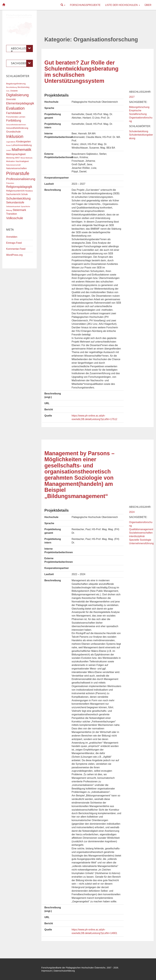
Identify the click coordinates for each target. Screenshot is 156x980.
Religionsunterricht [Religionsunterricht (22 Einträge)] (15, 191)
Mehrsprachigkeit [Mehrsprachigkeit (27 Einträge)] (16, 154)
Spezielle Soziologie (140, 540)
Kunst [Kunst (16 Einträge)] (8, 145)
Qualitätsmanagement (141, 529)
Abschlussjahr (22, 48)
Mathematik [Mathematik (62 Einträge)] (21, 150)
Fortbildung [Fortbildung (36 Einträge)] (14, 121)
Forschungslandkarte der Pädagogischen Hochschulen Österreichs (73, 968)
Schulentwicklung (139, 131)
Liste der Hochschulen (122, 5)
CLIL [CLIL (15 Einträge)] (8, 91)
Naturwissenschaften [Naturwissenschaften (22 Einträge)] (17, 168)
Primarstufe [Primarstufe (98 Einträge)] (18, 173)
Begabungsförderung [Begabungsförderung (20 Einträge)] (16, 84)
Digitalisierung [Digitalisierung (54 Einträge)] (17, 95)
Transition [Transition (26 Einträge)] (12, 214)
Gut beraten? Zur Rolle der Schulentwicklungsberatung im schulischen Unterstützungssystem (81, 72)
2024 (132, 512)
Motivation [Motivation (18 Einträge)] (11, 161)
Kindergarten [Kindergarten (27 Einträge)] (23, 141)
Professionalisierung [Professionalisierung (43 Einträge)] (21, 179)
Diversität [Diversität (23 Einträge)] (11, 99)
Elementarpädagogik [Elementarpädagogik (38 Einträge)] (20, 103)
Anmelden (12, 237)
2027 (132, 97)
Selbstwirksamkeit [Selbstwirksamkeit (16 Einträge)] (13, 206)
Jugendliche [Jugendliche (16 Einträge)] (11, 142)
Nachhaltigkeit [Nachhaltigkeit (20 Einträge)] (22, 161)
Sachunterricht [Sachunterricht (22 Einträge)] (13, 194)
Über (148, 5)
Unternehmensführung (141, 543)
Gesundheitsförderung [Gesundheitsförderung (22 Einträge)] (17, 128)
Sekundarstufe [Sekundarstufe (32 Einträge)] (15, 202)
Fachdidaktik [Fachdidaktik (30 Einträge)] (14, 113)
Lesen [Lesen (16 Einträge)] (9, 150)
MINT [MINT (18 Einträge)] (18, 158)
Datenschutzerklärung (64, 971)
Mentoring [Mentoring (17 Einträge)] (10, 158)
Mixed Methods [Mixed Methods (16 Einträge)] (26, 158)
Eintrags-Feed (14, 243)
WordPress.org (14, 255)
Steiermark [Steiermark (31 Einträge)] (19, 210)
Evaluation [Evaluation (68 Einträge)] (15, 108)
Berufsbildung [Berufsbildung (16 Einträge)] (11, 87)
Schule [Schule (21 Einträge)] (24, 194)
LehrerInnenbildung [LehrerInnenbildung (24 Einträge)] (22, 145)
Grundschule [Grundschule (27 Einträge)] (13, 132)
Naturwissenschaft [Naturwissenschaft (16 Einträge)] (13, 165)
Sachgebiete (22, 63)
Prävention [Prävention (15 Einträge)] (10, 183)
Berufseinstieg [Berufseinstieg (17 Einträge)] (23, 87)
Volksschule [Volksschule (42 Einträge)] (15, 218)
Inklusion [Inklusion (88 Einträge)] (15, 136)
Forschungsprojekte (85, 5)
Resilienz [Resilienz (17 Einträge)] (29, 191)
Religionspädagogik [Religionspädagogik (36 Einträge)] (19, 187)
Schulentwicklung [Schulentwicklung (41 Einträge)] (18, 198)
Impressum (47, 971)
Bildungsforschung (139, 107)
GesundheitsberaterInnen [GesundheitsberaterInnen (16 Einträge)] (16, 125)
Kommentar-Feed (16, 249)
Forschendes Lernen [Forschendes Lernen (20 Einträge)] (16, 117)
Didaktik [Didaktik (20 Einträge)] (14, 91)
